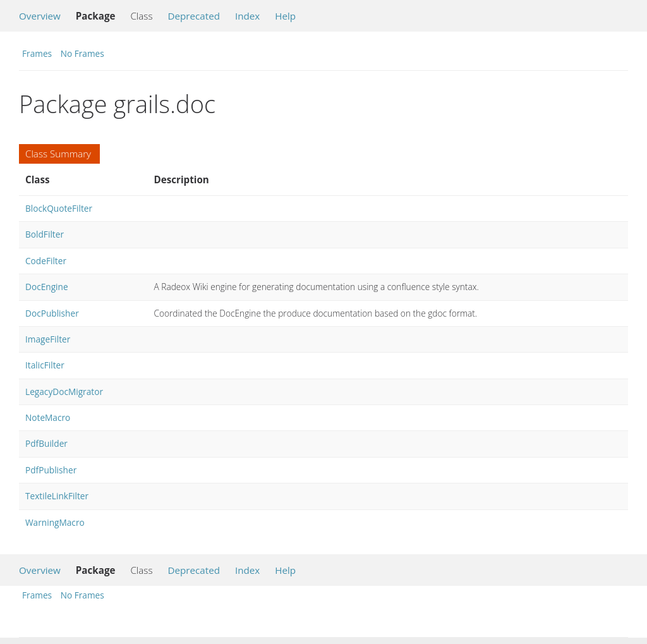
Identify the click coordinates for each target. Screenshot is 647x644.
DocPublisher (52, 313)
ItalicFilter (45, 365)
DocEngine (47, 287)
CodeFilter (46, 261)
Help (285, 16)
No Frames (82, 53)
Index (247, 16)
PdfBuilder (46, 443)
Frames (37, 53)
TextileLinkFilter (57, 496)
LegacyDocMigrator (64, 392)
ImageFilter (48, 339)
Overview (40, 16)
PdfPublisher (51, 470)
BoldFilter (45, 234)
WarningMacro (55, 522)
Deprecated (194, 16)
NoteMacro (48, 417)
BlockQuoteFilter (59, 208)
